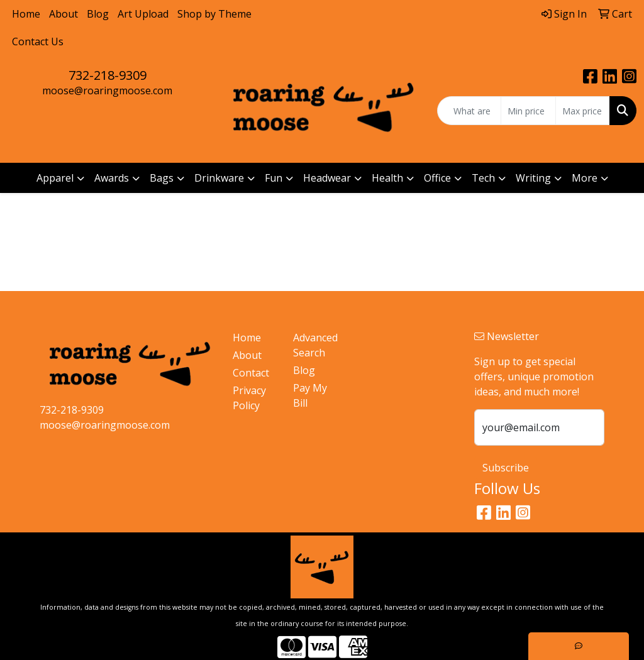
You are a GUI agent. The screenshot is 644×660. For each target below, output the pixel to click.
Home (26, 14)
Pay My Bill (310, 395)
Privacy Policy (249, 398)
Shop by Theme (214, 14)
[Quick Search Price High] (583, 111)
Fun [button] (274, 178)
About (64, 14)
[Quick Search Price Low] (528, 111)
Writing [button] (533, 178)
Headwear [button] (327, 178)
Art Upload (143, 14)
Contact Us (38, 41)
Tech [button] (483, 178)
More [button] (585, 178)
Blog (98, 14)
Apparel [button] (55, 178)
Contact (251, 373)
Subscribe (506, 468)
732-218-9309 (108, 75)
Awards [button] (112, 178)
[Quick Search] (469, 111)
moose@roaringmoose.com (107, 91)
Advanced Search (315, 345)
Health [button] (387, 178)
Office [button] (437, 178)
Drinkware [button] (219, 178)
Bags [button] (162, 178)
